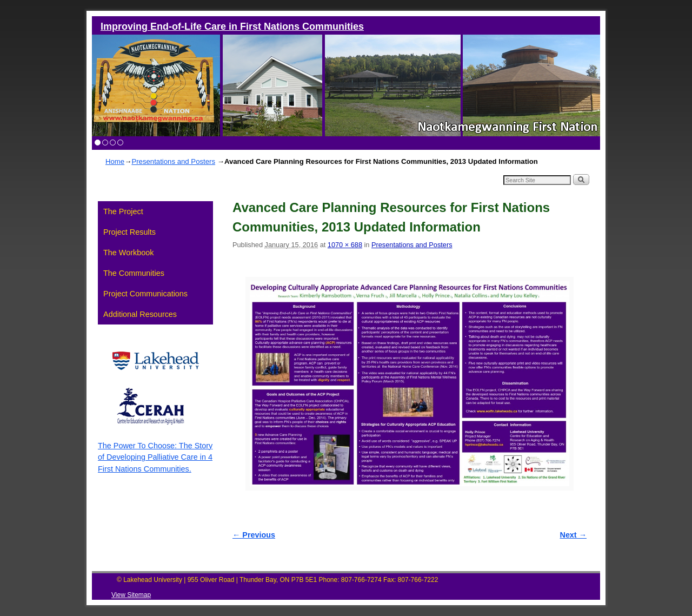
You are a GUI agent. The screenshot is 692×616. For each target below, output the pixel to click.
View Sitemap (131, 595)
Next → (573, 535)
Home (115, 161)
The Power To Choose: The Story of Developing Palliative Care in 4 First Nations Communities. (155, 457)
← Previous (254, 535)
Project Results (129, 232)
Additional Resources (140, 314)
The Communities (134, 273)
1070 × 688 (345, 245)
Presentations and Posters (173, 161)
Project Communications (145, 294)
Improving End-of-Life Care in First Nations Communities (232, 27)
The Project (123, 211)
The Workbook (128, 253)
